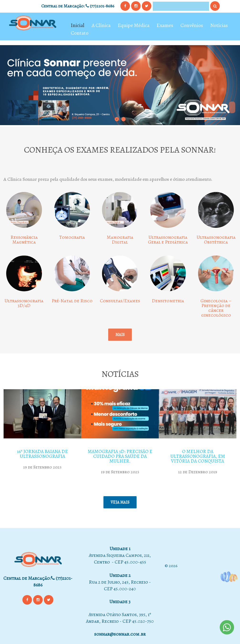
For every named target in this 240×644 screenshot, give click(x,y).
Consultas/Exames (120, 301)
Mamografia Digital (120, 240)
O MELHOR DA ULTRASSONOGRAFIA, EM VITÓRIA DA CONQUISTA (198, 456)
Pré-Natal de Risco (72, 301)
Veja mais (120, 502)
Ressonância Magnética (24, 240)
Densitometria (168, 301)
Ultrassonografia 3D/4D (24, 303)
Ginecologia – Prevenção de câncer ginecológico (216, 308)
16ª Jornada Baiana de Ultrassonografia (42, 454)
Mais (120, 335)
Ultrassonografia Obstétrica (216, 240)
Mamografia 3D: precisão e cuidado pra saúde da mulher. (120, 456)
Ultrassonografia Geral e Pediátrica (168, 240)
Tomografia (72, 237)
